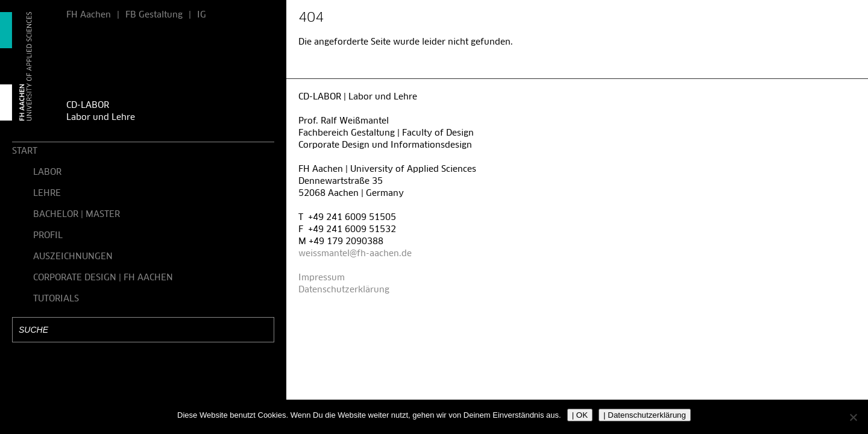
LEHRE (47, 193)
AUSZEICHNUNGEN (73, 257)
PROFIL (48, 236)
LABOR (47, 172)
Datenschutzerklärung (344, 290)
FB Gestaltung (154, 15)
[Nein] (853, 417)
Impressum (322, 278)
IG (202, 15)
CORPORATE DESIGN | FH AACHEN (103, 278)
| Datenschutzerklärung (645, 415)
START (25, 151)
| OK (580, 415)
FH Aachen (89, 15)
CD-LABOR (88, 105)
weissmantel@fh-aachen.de (355, 254)
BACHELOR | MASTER (77, 215)
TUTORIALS (56, 299)
